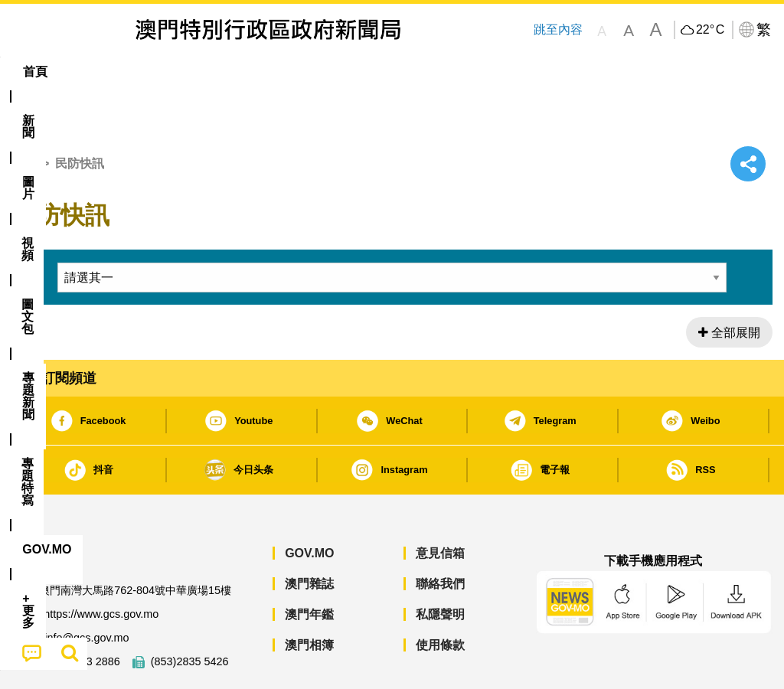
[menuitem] (90, 72)
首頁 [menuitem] (35, 72)
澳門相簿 (309, 598)
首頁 (24, 117)
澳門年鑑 (309, 568)
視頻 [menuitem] (203, 72)
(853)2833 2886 (81, 615)
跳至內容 (557, 29)
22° (710, 30)
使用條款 (440, 598)
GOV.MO (309, 506)
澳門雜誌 (309, 537)
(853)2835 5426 (190, 615)
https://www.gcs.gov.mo (101, 568)
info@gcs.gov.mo (87, 591)
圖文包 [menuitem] (263, 72)
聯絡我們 (440, 537)
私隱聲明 (440, 568)
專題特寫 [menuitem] (415, 72)
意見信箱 (440, 506)
